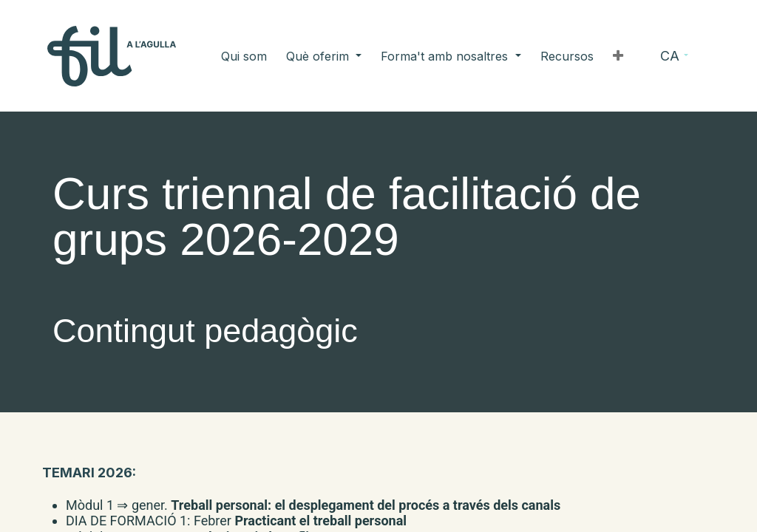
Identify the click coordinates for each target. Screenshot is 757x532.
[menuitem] (280, 56)
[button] (582, 56)
